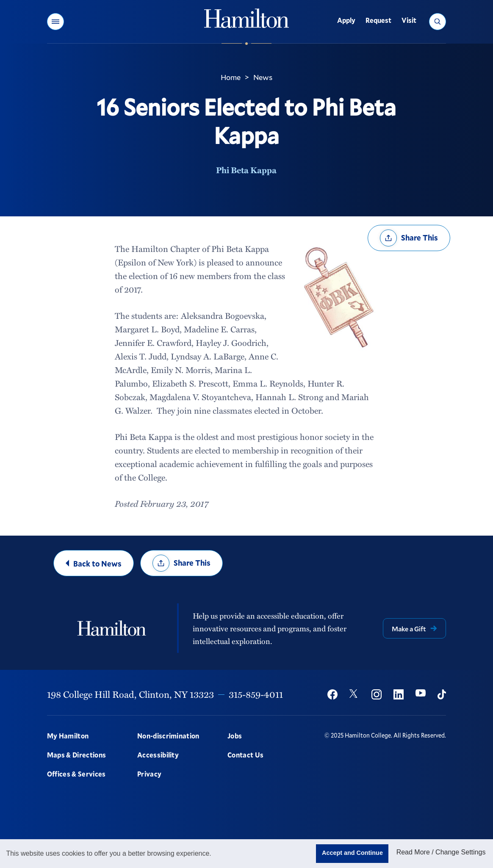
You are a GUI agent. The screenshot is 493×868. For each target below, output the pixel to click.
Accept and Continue (352, 853)
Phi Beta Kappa (246, 170)
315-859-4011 (256, 694)
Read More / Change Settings (441, 852)
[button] (55, 22)
